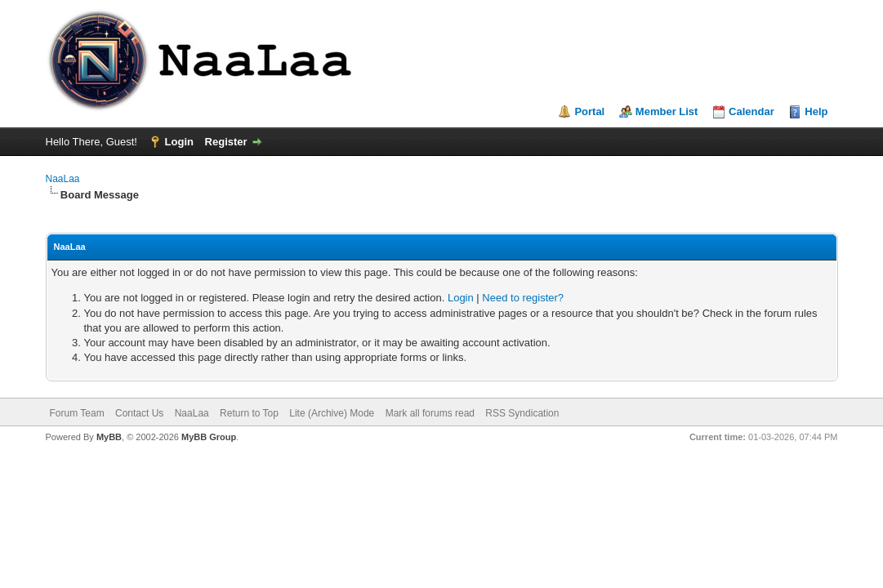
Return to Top (249, 413)
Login (179, 142)
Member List (667, 111)
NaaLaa (63, 179)
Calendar (751, 111)
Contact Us (139, 413)
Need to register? (523, 298)
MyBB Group (209, 437)
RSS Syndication (522, 413)
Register (226, 142)
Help (816, 111)
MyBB (109, 437)
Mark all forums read (430, 413)
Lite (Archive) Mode (332, 413)
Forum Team (77, 413)
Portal (589, 111)
